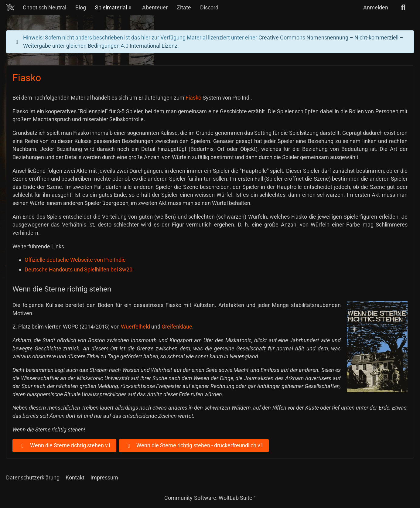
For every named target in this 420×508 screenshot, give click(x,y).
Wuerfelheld (135, 327)
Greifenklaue (177, 327)
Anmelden (376, 7)
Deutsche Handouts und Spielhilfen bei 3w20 (79, 269)
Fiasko (193, 98)
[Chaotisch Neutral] (11, 8)
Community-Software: (210, 498)
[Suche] (403, 8)
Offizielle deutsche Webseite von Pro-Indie (75, 260)
